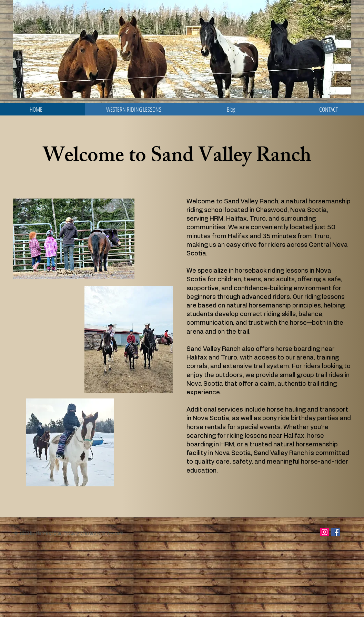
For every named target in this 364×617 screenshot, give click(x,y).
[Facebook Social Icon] (336, 532)
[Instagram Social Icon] (325, 532)
